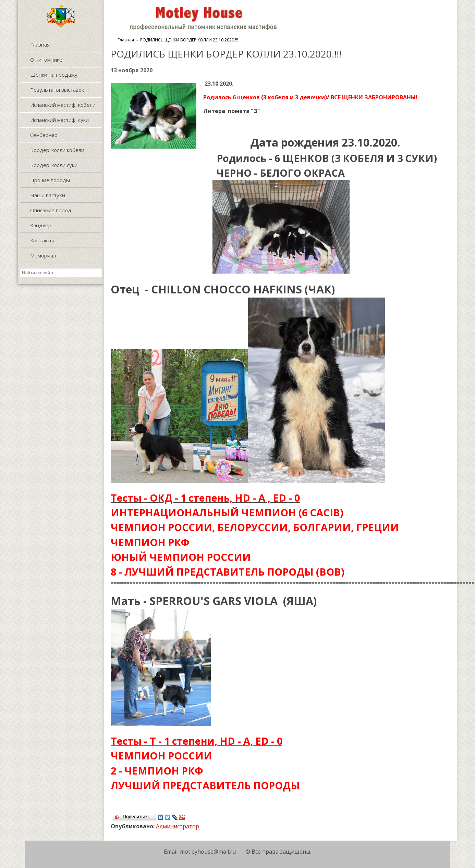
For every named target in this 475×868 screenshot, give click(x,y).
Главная (126, 40)
